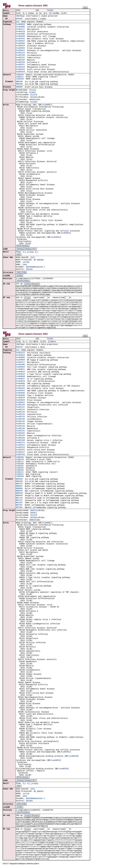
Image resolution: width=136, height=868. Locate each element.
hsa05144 (20, 427)
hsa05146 (20, 429)
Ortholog (20, 249)
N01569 (19, 508)
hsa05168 (20, 441)
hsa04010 (20, 25)
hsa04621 (20, 370)
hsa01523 (20, 353)
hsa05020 (20, 48)
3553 (33, 790)
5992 (25, 797)
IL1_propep (28, 252)
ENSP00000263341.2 (35, 799)
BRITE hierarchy (23, 246)
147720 (26, 794)
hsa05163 (20, 436)
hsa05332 (20, 69)
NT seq (27, 298)
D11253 (33, 90)
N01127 (19, 501)
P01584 (29, 801)
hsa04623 (20, 372)
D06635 (33, 100)
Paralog (28, 249)
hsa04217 (20, 29)
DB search (35, 284)
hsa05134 (20, 415)
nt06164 (20, 75)
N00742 (19, 484)
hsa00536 (73, 757)
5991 (25, 265)
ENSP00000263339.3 (35, 267)
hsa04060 (20, 27)
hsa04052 (66, 233)
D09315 (34, 511)
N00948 (19, 494)
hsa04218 (20, 32)
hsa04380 (20, 34)
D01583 (34, 97)
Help (85, 7)
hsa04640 (20, 36)
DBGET (6, 864)
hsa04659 (20, 382)
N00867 (19, 487)
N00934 (19, 491)
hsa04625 (20, 375)
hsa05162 (20, 60)
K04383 (19, 19)
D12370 (34, 95)
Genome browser (23, 281)
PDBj (24, 273)
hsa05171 (20, 443)
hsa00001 (47, 105)
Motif (19, 255)
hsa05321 (20, 65)
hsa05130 (20, 405)
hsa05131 (20, 408)
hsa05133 (20, 53)
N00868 (19, 489)
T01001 (50, 10)
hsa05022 (20, 51)
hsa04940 (20, 43)
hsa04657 (20, 379)
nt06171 (20, 462)
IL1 (36, 252)
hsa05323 (20, 67)
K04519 (19, 348)
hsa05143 (20, 424)
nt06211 (20, 77)
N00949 (19, 496)
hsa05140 (20, 55)
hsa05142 (20, 422)
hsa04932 (20, 39)
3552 (33, 258)
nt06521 (20, 475)
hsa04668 (20, 384)
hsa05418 (20, 72)
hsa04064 (20, 360)
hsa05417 (20, 453)
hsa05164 (20, 62)
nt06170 (20, 460)
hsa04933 (20, 41)
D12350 (34, 102)
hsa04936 (20, 393)
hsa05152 (20, 58)
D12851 (33, 93)
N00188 (19, 84)
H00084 (19, 87)
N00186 (19, 82)
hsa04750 (20, 386)
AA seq (27, 284)
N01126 (19, 498)
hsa (18, 22)
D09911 (34, 513)
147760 (26, 262)
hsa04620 (20, 367)
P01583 (29, 270)
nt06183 (20, 471)
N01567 (19, 506)
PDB (19, 273)
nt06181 (20, 466)
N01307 (19, 503)
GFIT (34, 249)
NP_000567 (39, 792)
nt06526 (20, 79)
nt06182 (20, 468)
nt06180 (20, 464)
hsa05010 (20, 46)
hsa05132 (20, 410)
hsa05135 (20, 417)
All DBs (19, 276)
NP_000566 (39, 260)
